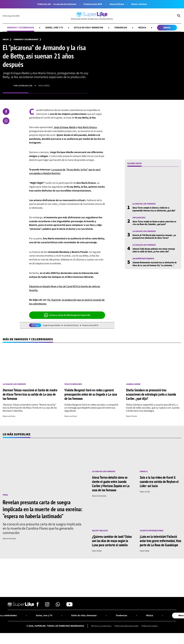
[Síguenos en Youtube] (69, 605)
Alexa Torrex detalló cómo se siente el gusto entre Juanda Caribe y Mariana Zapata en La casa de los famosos (111, 484)
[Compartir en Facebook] (6, 112)
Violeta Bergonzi (73, 384)
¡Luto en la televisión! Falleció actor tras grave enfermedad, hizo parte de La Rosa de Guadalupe (160, 541)
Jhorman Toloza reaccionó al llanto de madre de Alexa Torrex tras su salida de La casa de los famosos (30, 394)
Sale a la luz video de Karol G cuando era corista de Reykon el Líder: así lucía (159, 482)
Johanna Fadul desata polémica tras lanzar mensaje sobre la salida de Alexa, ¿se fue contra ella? (154, 256)
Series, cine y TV (54, 27)
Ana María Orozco (87, 127)
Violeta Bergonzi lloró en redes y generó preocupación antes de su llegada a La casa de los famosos (91, 394)
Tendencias (121, 27)
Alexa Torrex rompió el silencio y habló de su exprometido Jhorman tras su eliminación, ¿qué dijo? (154, 215)
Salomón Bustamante (143, 264)
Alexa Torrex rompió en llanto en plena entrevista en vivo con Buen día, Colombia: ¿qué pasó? (154, 229)
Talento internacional (152, 531)
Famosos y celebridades (21, 27)
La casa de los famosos (65, 4)
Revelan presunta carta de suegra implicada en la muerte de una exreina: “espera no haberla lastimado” (43, 509)
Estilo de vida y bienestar (89, 27)
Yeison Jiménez (139, 4)
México (167, 28)
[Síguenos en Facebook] (38, 605)
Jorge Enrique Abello (65, 127)
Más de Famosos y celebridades (28, 339)
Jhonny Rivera (117, 4)
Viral (5, 495)
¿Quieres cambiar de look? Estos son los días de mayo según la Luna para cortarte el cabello (112, 541)
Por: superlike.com (23, 86)
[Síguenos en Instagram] (47, 605)
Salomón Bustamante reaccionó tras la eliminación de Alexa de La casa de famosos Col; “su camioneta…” (155, 269)
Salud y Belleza (100, 531)
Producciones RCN (93, 4)
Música (142, 27)
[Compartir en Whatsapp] (6, 121)
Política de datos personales (126, 626)
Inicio (6, 39)
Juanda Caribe (133, 384)
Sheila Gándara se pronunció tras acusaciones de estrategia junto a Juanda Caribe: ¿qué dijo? (151, 394)
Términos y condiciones (101, 626)
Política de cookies (150, 626)
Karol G (144, 471)
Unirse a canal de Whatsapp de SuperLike (67, 315)
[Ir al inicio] (92, 16)
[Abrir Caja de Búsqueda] (179, 16)
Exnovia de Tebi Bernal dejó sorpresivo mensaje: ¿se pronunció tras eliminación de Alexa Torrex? (154, 242)
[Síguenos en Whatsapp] (58, 605)
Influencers (139, 223)
